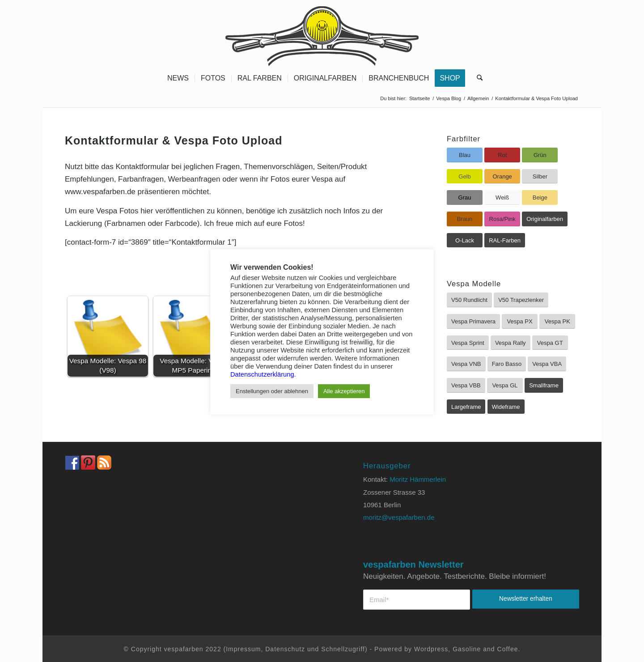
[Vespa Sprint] (468, 343)
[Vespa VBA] (547, 364)
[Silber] (540, 176)
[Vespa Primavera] (473, 321)
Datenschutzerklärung (262, 374)
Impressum (243, 649)
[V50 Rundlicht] (469, 300)
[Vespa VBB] (466, 385)
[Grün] (540, 155)
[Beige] (540, 197)
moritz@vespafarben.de (399, 517)
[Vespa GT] (550, 343)
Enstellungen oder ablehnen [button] (272, 391)
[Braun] (465, 219)
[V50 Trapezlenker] (521, 300)
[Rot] (502, 155)
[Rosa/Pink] (502, 219)
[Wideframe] (506, 407)
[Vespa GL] (505, 385)
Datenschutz (285, 649)
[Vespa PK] (557, 321)
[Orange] (502, 176)
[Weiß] (502, 197)
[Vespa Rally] (511, 343)
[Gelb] (465, 176)
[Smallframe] (544, 385)
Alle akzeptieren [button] (344, 391)
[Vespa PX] (520, 321)
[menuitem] (178, 78)
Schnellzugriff (343, 649)
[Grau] (465, 197)
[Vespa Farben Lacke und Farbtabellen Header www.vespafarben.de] (322, 34)
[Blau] (465, 155)
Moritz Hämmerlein (418, 479)
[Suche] (477, 78)
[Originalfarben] (545, 219)
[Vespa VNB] (466, 364)
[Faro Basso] (507, 364)
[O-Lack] (465, 240)
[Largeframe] (466, 407)
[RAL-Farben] (505, 240)
